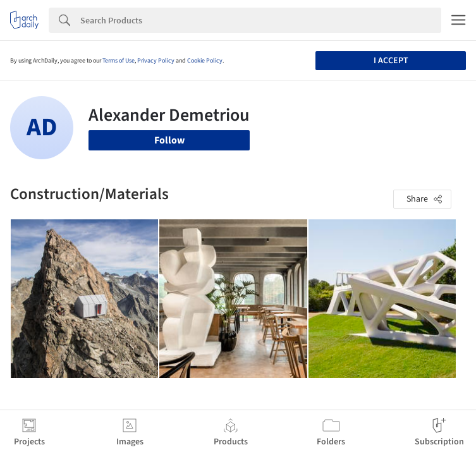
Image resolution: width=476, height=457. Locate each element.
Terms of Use (119, 61)
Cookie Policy (205, 61)
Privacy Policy (156, 61)
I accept (391, 61)
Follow (169, 140)
